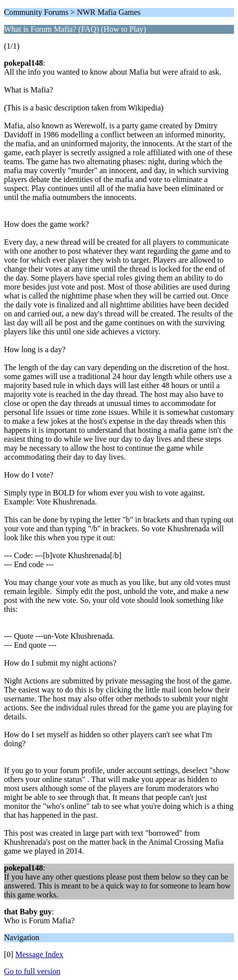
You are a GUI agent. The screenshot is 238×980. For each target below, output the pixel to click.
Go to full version (32, 971)
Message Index (39, 954)
